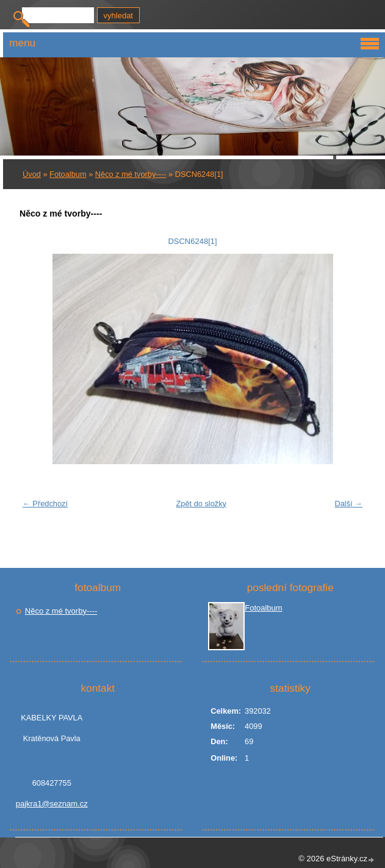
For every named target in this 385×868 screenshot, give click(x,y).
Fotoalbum (68, 174)
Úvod (32, 174)
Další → (348, 504)
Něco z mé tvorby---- (131, 174)
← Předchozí (45, 504)
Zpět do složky (201, 504)
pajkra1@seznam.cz (52, 804)
